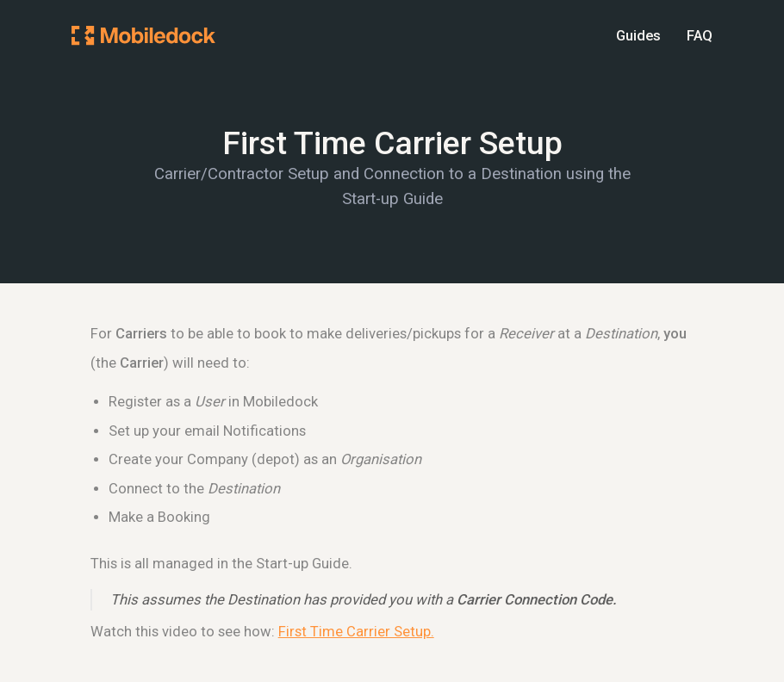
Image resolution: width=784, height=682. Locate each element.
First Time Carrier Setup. (356, 632)
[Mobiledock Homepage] (143, 35)
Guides (638, 36)
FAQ (700, 36)
